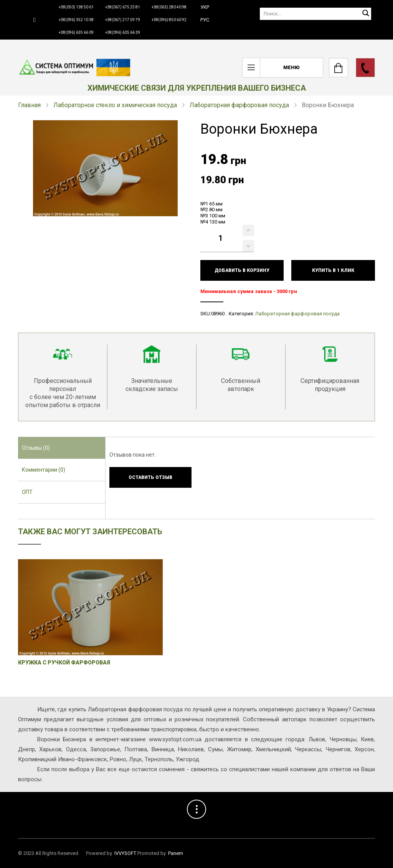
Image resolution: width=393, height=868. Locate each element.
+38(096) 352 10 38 (76, 20)
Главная (29, 105)
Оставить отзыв (150, 477)
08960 (218, 314)
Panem (176, 853)
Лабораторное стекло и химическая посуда (115, 105)
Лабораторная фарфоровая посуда (239, 105)
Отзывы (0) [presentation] (36, 448)
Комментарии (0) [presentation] (44, 470)
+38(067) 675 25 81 (123, 7)
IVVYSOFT (125, 853)
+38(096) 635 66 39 (123, 32)
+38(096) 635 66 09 (76, 32)
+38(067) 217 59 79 (123, 20)
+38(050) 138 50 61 (76, 7)
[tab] (62, 448)
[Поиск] (315, 14)
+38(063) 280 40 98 (169, 7)
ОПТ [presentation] (27, 492)
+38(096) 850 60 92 (169, 20)
